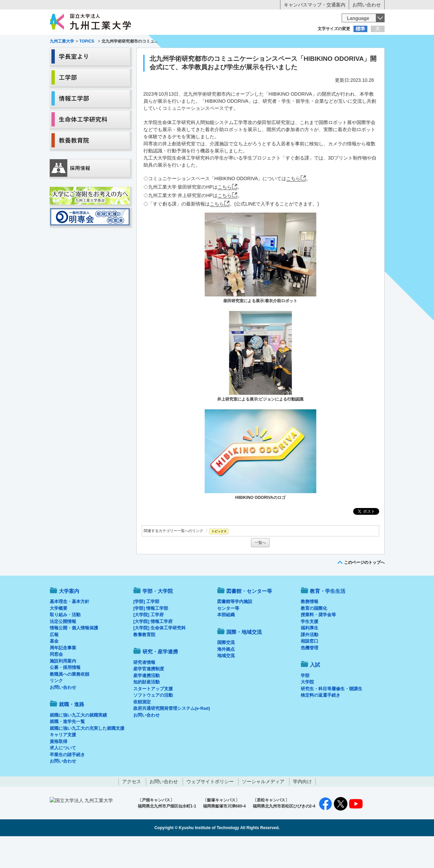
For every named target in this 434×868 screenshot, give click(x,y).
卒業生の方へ (217, 42)
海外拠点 (226, 677)
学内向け (302, 810)
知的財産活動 (146, 710)
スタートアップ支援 (153, 717)
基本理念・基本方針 (70, 630)
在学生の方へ (150, 42)
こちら (293, 207)
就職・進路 (238, 56)
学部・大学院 (158, 619)
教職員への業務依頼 (70, 702)
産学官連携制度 (149, 697)
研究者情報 (144, 690)
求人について (63, 776)
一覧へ (260, 571)
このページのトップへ (364, 590)
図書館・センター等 (249, 619)
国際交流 (226, 670)
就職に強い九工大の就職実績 (78, 743)
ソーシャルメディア (263, 810)
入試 (364, 56)
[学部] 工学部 (146, 630)
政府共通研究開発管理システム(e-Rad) (172, 736)
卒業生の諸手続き (67, 783)
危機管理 (310, 676)
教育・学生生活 (196, 56)
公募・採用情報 (65, 695)
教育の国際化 (314, 636)
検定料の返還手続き (321, 723)
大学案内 (70, 56)
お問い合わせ (367, 5)
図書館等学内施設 (235, 630)
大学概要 (59, 636)
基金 (54, 669)
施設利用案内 (63, 689)
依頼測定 (142, 730)
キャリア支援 (63, 763)
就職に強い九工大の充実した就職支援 (87, 756)
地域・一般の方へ (351, 42)
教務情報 (310, 630)
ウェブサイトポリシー (210, 810)
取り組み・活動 (65, 643)
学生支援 (310, 649)
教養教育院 (144, 663)
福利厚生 (310, 656)
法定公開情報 (63, 649)
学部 (305, 704)
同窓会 (56, 682)
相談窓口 (310, 669)
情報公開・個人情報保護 (74, 656)
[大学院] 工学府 (149, 643)
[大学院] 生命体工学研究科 (159, 656)
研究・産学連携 (280, 56)
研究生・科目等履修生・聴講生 (332, 717)
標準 (360, 29)
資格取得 (59, 769)
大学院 (307, 710)
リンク (56, 709)
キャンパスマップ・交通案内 (315, 5)
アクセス (132, 810)
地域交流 (226, 684)
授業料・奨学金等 (318, 643)
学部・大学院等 (112, 56)
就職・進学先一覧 (67, 750)
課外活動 (310, 663)
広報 (54, 663)
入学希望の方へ (83, 42)
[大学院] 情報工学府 (153, 649)
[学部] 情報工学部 (151, 636)
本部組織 (226, 643)
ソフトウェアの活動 (153, 723)
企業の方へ (284, 42)
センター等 (228, 636)
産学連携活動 (146, 704)
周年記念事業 (63, 676)
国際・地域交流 (322, 56)
